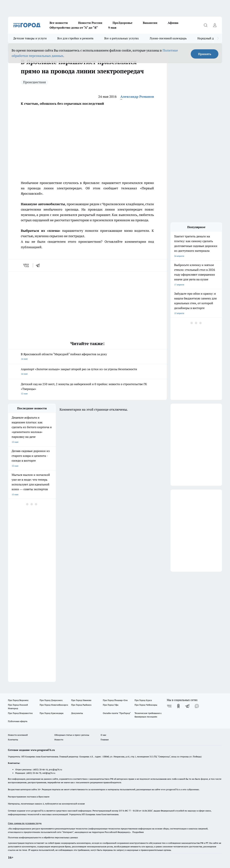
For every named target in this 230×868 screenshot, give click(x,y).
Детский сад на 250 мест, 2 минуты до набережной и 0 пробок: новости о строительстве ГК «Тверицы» (87, 389)
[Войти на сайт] (215, 25)
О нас (103, 735)
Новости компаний (18, 735)
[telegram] (39, 265)
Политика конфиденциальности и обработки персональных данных (43, 837)
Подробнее (138, 832)
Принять (205, 54)
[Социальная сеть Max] (197, 706)
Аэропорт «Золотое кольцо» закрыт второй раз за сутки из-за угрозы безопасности (87, 372)
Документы (77, 713)
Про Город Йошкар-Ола (115, 700)
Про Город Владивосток (20, 713)
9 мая (112, 28)
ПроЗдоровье (123, 23)
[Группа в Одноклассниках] (178, 706)
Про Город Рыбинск (81, 705)
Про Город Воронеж (18, 700)
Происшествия (34, 82)
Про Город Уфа (111, 705)
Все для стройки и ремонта (75, 38)
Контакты (13, 740)
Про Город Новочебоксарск (54, 705)
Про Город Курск (143, 700)
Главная (105, 740)
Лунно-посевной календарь (168, 38)
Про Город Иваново (81, 700)
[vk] (26, 265)
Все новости (59, 23)
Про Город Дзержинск (51, 700)
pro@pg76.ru (55, 769)
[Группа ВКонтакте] (169, 706)
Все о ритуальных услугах (122, 38)
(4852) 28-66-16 (40, 769)
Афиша (173, 23)
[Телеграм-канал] (188, 706)
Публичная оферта (18, 721)
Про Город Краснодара (52, 713)
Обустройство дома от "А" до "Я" (74, 28)
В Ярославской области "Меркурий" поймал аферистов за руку (87, 357)
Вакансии (150, 23)
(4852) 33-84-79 (34, 773)
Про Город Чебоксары (146, 705)
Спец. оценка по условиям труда (25, 823)
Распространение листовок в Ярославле (29, 797)
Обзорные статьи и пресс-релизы (72, 735)
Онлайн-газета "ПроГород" (117, 713)
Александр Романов (137, 97)
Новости (59, 740)
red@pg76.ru (49, 773)
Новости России (90, 23)
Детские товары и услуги (30, 38)
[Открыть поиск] (205, 25)
